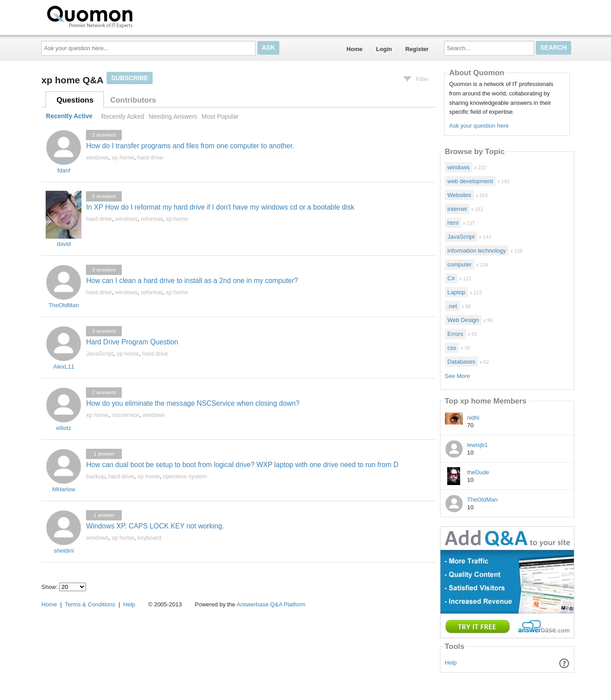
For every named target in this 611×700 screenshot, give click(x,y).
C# (451, 278)
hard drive (150, 157)
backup (95, 476)
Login (384, 49)
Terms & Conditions (90, 604)
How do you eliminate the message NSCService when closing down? (193, 403)
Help (451, 663)
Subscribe (129, 78)
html (453, 223)
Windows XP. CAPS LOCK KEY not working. (155, 526)
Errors (455, 334)
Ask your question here (479, 126)
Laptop (457, 292)
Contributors (133, 100)
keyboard (149, 538)
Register (417, 49)
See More (457, 376)
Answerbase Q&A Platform (271, 604)
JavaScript (100, 354)
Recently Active (69, 116)
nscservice (126, 415)
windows (97, 157)
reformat (152, 219)
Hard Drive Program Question (132, 342)
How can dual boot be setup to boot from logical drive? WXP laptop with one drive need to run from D (242, 465)
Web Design (464, 320)
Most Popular (220, 116)
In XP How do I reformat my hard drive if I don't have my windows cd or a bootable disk (220, 207)
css (452, 348)
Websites (459, 195)
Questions (75, 100)
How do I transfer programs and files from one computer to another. (190, 146)
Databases (461, 362)
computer (460, 264)
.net (453, 306)
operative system (185, 476)
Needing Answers (173, 116)
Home (355, 49)
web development (470, 181)
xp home (123, 157)
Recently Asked (123, 116)
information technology (477, 251)
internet (457, 209)
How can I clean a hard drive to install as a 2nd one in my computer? (192, 281)
